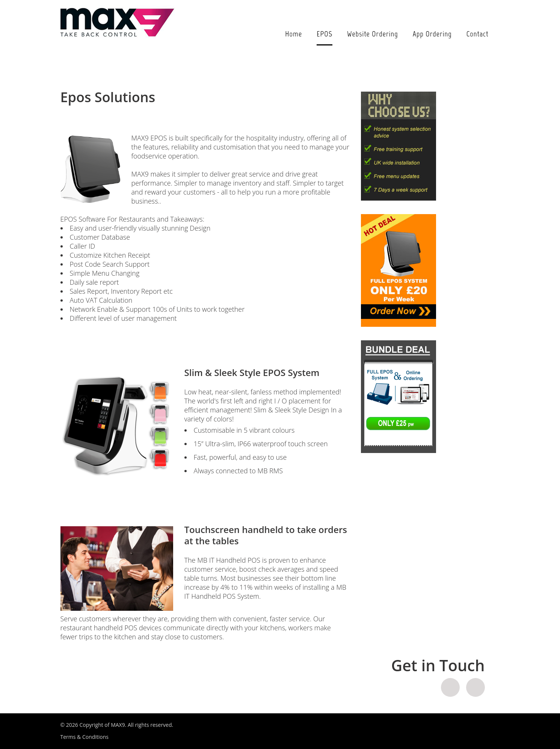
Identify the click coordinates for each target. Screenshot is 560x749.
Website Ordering (372, 34)
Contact (478, 34)
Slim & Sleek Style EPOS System (252, 372)
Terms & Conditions (85, 737)
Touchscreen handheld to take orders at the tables (266, 535)
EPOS (325, 34)
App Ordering (432, 34)
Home (294, 34)
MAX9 (118, 725)
